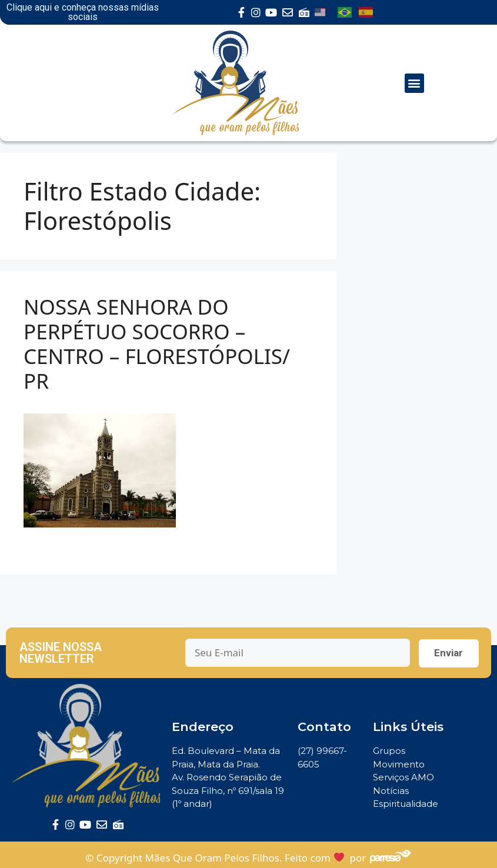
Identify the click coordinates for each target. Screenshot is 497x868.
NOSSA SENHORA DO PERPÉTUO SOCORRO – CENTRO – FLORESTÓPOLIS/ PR (157, 344)
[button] (414, 83)
